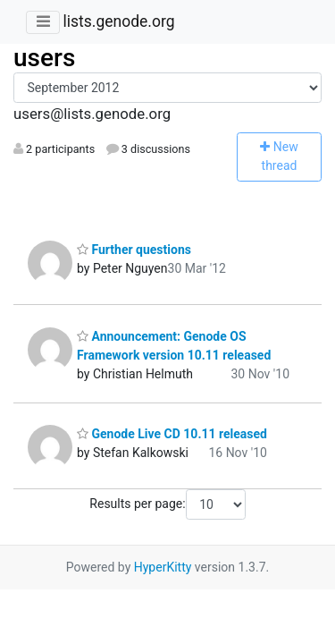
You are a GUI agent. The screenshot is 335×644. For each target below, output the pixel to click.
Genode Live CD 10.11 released (172, 434)
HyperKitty (163, 567)
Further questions (134, 250)
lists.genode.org (118, 21)
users (44, 58)
